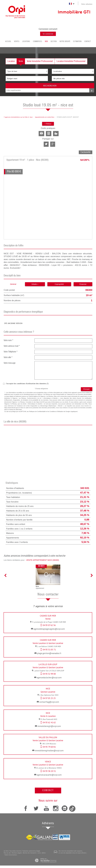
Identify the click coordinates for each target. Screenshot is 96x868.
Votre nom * (8, 340)
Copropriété (59, 284)
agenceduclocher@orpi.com (49, 678)
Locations (26, 41)
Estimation (77, 41)
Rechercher (50, 86)
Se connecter (48, 34)
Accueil (8, 41)
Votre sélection (87, 4)
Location (11, 61)
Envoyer (87, 389)
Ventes (17, 41)
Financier (83, 284)
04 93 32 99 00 (49, 674)
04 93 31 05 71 (49, 650)
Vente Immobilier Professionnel (40, 61)
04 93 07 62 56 (49, 625)
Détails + (35, 284)
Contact (88, 41)
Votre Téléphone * (11, 352)
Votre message (10, 363)
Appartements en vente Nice (45, 117)
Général (13, 284)
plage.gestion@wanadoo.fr (49, 653)
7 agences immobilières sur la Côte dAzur (18, 117)
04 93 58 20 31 (49, 771)
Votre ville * (8, 357)
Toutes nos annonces (11, 855)
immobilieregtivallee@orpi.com (49, 751)
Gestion (54, 41)
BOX (46, 41)
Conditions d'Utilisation (56, 411)
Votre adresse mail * (12, 346)
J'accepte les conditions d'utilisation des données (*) (27, 384)
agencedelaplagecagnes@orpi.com (49, 629)
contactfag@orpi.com (49, 702)
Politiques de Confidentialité (37, 411)
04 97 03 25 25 (49, 698)
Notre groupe (65, 41)
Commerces (38, 41)
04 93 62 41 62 (49, 722)
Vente (21, 61)
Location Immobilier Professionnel (71, 61)
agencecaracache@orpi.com (49, 775)
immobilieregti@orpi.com (49, 726)
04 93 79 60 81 (49, 747)
